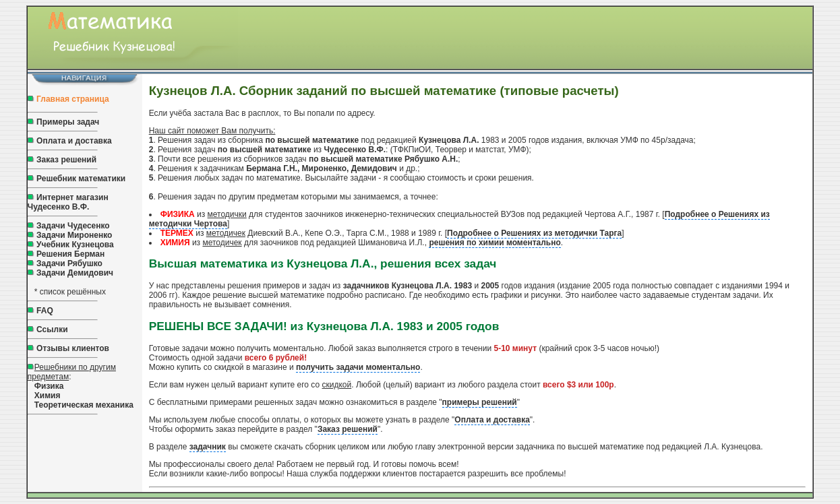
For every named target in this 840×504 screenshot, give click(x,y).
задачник (208, 447)
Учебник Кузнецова (75, 245)
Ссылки (52, 329)
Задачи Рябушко (69, 263)
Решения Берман (70, 254)
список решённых (73, 292)
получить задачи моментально (358, 367)
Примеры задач (68, 122)
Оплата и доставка (74, 141)
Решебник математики (81, 179)
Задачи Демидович (74, 273)
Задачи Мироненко (74, 235)
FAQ (45, 311)
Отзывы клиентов (73, 348)
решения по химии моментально (494, 243)
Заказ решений (66, 160)
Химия (48, 396)
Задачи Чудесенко (73, 226)
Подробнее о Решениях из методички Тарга (534, 233)
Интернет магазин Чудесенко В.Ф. (68, 202)
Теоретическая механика (84, 405)
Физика (49, 386)
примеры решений (480, 402)
